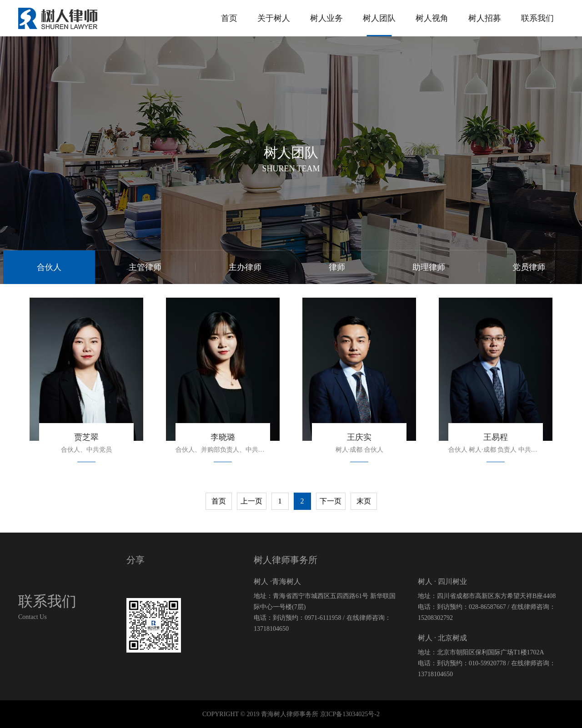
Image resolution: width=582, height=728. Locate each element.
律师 (337, 267)
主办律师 (245, 267)
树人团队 (379, 18)
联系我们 (537, 18)
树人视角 (432, 18)
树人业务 (326, 18)
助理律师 (429, 267)
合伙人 (49, 267)
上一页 (251, 501)
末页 (364, 501)
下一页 (331, 501)
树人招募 (485, 18)
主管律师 (145, 267)
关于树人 (274, 18)
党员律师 (529, 267)
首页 (229, 18)
